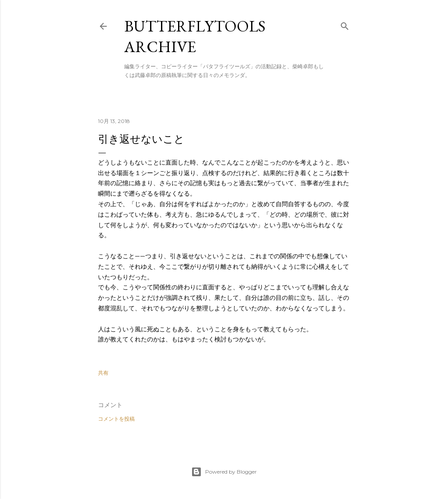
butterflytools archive (195, 36)
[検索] (345, 24)
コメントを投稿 (116, 419)
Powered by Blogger (224, 472)
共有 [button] (103, 373)
